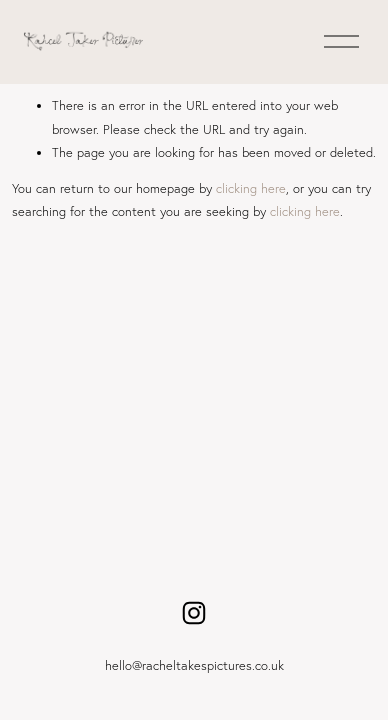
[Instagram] (194, 613)
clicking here (251, 188)
